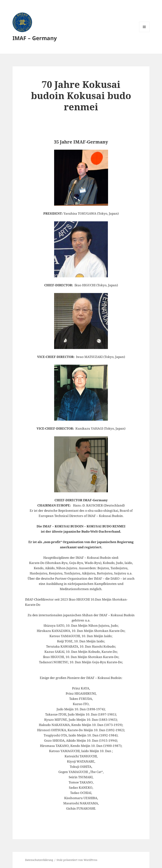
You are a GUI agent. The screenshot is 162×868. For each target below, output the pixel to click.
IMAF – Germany (35, 38)
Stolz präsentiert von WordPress (77, 860)
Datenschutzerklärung (39, 860)
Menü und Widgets (144, 32)
